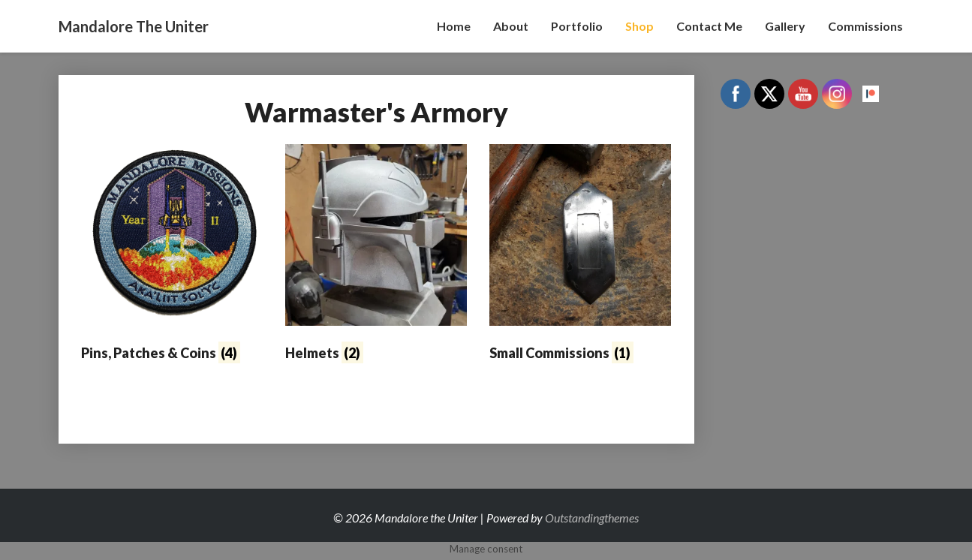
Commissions (865, 26)
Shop (639, 26)
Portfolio (577, 26)
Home (454, 26)
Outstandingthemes (592, 518)
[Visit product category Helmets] (376, 256)
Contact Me (709, 26)
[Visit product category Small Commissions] (580, 256)
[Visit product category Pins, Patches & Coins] (172, 256)
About (511, 26)
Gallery (785, 26)
